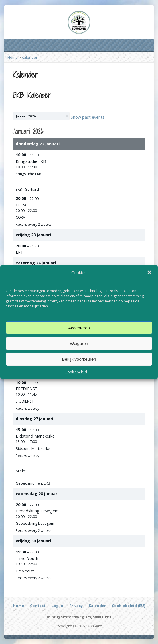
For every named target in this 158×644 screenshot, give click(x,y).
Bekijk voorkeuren (79, 359)
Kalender (30, 57)
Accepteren (79, 328)
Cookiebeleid (76, 372)
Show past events (88, 117)
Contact (38, 606)
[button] (149, 272)
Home (13, 57)
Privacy (76, 606)
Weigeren (79, 343)
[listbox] (41, 116)
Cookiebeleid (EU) (128, 606)
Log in (57, 606)
